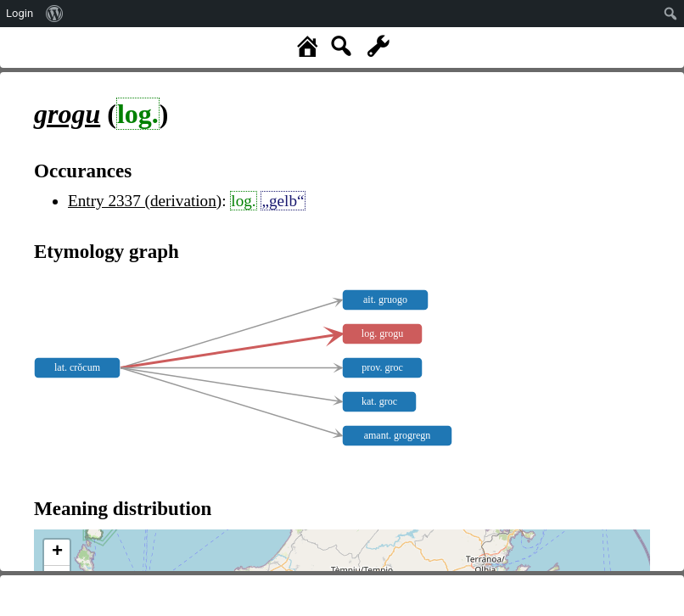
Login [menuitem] (20, 13)
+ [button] (57, 552)
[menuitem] (55, 14)
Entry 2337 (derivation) (145, 201)
